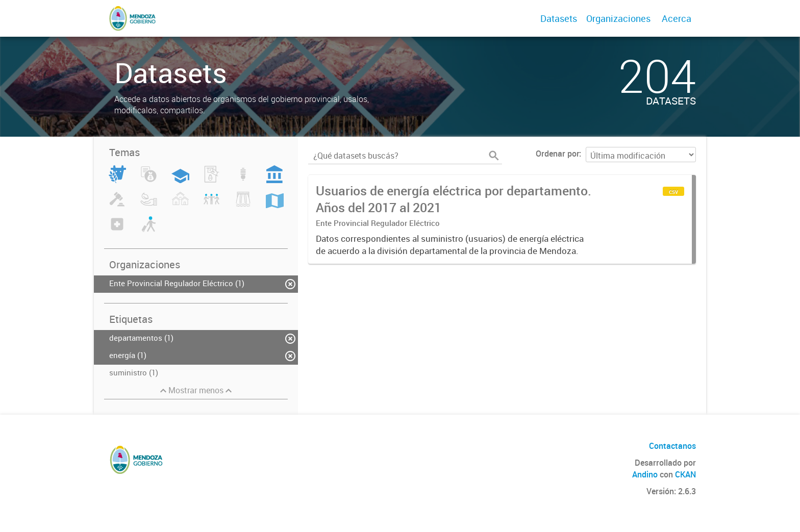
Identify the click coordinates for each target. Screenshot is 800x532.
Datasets (559, 18)
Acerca (677, 18)
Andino (645, 474)
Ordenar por (557, 154)
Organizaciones (618, 18)
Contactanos (672, 446)
